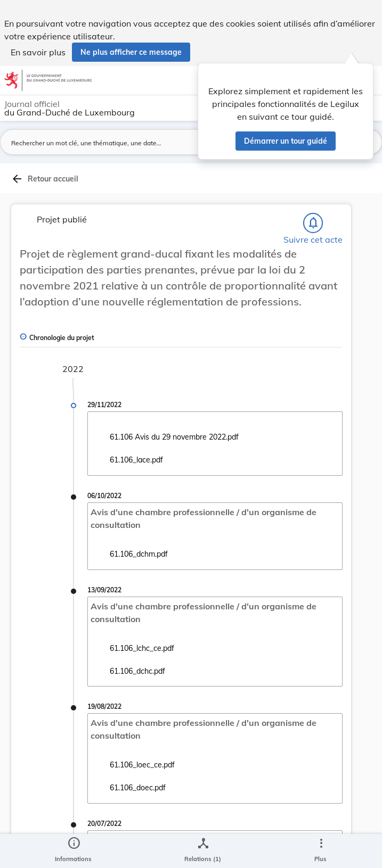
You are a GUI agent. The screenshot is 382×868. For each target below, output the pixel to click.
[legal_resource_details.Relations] (203, 851)
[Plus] (321, 851)
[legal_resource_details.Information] (73, 851)
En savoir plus (38, 52)
